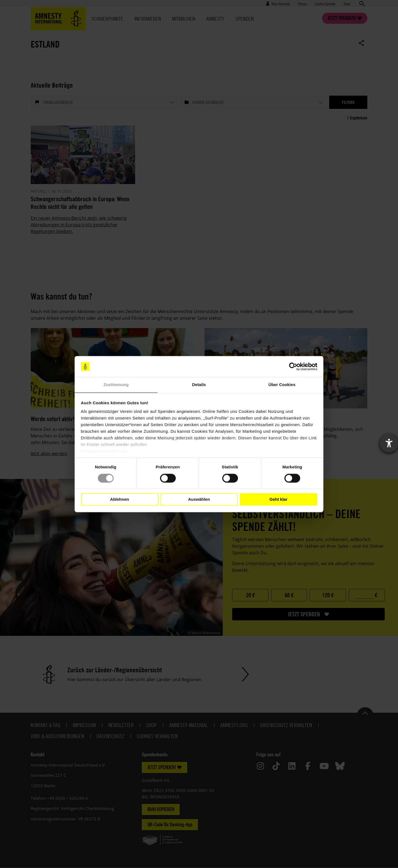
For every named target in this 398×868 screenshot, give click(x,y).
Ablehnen (119, 499)
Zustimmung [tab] (116, 385)
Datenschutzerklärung (104, 451)
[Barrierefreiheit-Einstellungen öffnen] (389, 443)
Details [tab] (199, 385)
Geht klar (278, 499)
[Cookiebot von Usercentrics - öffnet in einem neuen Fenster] (293, 366)
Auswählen (199, 499)
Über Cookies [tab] (282, 385)
